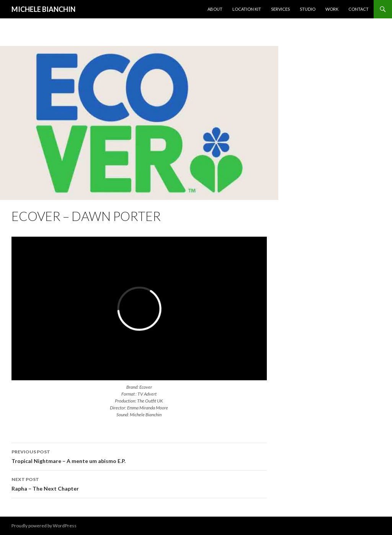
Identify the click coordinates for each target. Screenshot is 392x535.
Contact (359, 9)
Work (332, 9)
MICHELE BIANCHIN (43, 9)
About (215, 9)
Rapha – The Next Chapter (139, 483)
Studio (308, 9)
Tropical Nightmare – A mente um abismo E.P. (139, 456)
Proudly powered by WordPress (44, 526)
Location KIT (247, 9)
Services (280, 9)
